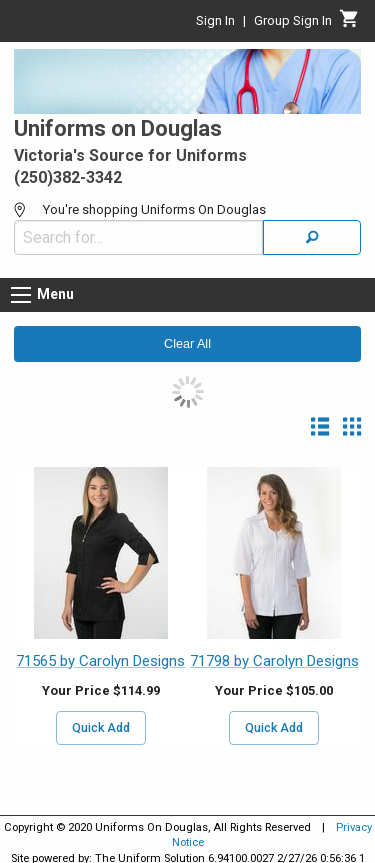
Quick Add (101, 728)
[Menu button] (21, 295)
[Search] (312, 237)
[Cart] (349, 24)
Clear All (187, 344)
